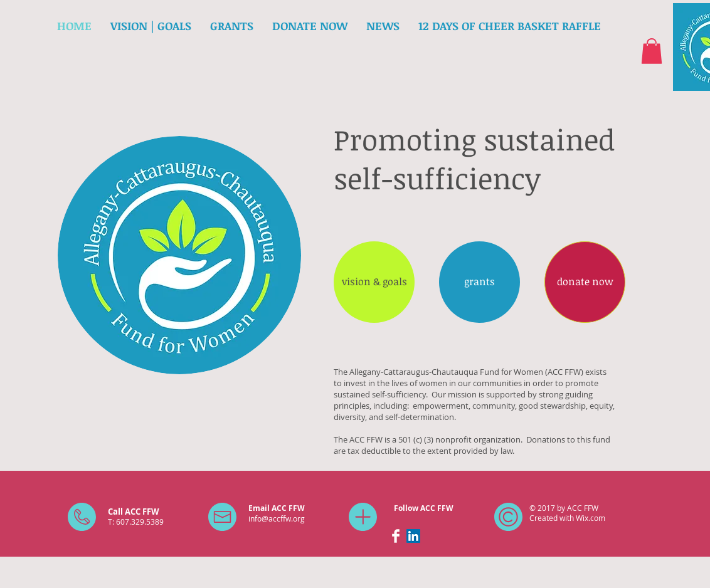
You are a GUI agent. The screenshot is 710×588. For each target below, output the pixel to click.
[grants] (480, 282)
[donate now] (585, 282)
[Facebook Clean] (396, 536)
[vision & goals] (374, 282)
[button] (652, 51)
